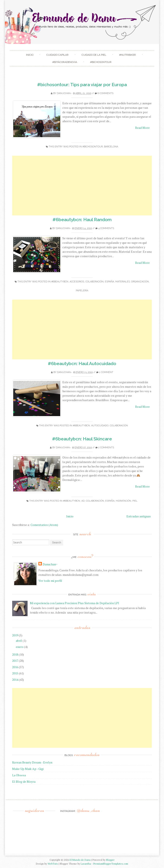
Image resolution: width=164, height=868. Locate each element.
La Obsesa (19, 775)
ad (83, 501)
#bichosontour (93, 147)
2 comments (106, 448)
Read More (142, 128)
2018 (15, 654)
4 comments (106, 228)
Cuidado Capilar (57, 55)
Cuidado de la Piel (94, 55)
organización (140, 282)
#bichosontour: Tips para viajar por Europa (82, 85)
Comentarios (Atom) (44, 525)
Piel (135, 501)
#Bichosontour (101, 62)
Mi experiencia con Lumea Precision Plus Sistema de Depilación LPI (75, 603)
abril (19, 641)
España (109, 282)
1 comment (106, 372)
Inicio (30, 55)
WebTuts (53, 864)
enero (20, 647)
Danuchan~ (64, 93)
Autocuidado (100, 426)
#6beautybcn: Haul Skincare (82, 439)
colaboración (94, 282)
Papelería (82, 291)
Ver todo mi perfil (50, 581)
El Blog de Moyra (24, 782)
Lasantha (86, 864)
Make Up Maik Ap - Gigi (28, 769)
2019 (15, 635)
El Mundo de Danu (80, 860)
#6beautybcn (60, 282)
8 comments (105, 93)
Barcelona (111, 147)
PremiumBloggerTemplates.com (111, 864)
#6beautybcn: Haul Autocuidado (82, 364)
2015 (15, 673)
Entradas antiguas (139, 516)
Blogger (110, 860)
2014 (15, 680)
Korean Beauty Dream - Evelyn (32, 762)
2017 (15, 661)
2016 (15, 667)
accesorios (77, 282)
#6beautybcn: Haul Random (82, 220)
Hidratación (123, 501)
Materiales (123, 282)
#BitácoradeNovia (65, 62)
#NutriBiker (127, 55)
